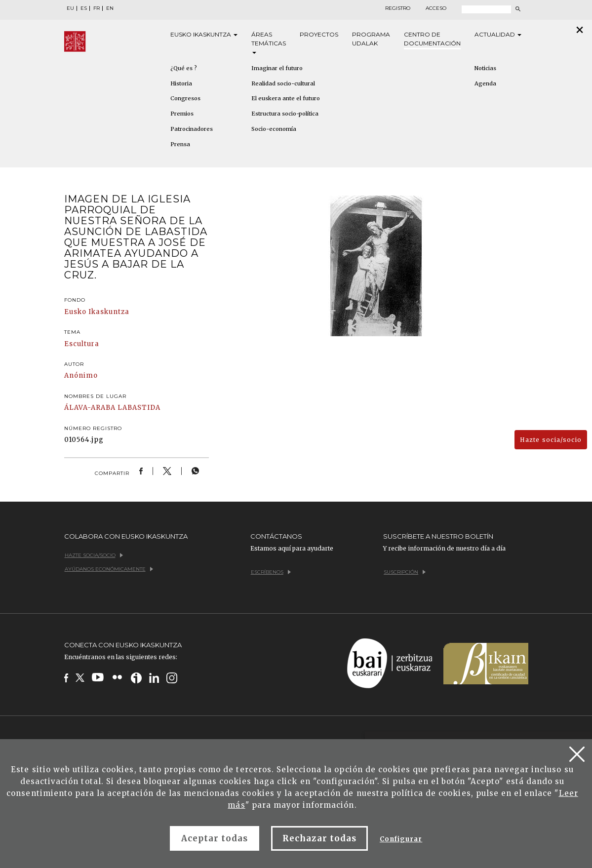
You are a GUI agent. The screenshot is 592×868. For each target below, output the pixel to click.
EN (110, 8)
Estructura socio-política (285, 114)
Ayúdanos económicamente (109, 569)
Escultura (82, 344)
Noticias (485, 68)
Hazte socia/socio (551, 440)
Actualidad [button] (498, 34)
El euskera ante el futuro (286, 98)
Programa (371, 39)
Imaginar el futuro (277, 68)
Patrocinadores (192, 129)
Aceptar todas (215, 838)
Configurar (401, 839)
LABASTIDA (139, 408)
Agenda (485, 83)
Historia (181, 83)
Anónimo (81, 375)
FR (97, 8)
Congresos (185, 98)
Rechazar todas (319, 838)
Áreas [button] (269, 42)
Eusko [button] (204, 35)
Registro (398, 8)
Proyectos (319, 34)
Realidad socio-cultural (283, 83)
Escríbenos (271, 572)
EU (70, 8)
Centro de (432, 39)
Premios (182, 114)
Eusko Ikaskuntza (97, 312)
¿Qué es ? (184, 68)
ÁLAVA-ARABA (90, 408)
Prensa (180, 144)
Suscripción (405, 572)
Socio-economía (274, 129)
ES (84, 8)
